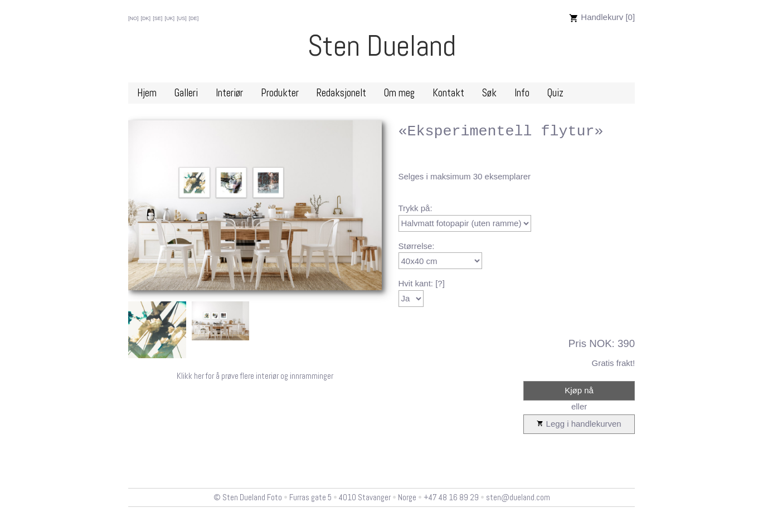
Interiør (229, 93)
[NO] (133, 18)
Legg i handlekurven (579, 424)
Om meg (399, 93)
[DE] (194, 18)
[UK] (169, 18)
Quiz (555, 93)
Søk (489, 93)
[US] (182, 18)
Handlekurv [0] (602, 17)
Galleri (186, 93)
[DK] (146, 18)
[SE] (157, 18)
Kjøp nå (579, 390)
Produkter (280, 93)
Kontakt (448, 93)
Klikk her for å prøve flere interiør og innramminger (255, 376)
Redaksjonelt (341, 93)
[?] (440, 283)
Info (522, 93)
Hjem (147, 93)
